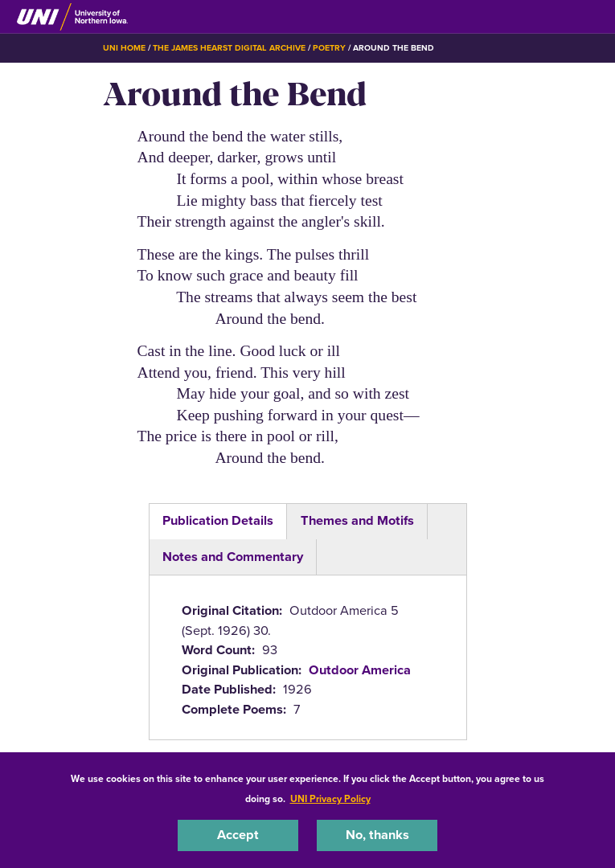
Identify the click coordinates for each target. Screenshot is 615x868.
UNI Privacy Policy (330, 799)
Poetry (329, 48)
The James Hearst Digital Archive (229, 48)
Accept (238, 835)
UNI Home (124, 48)
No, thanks (377, 835)
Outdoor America (360, 670)
